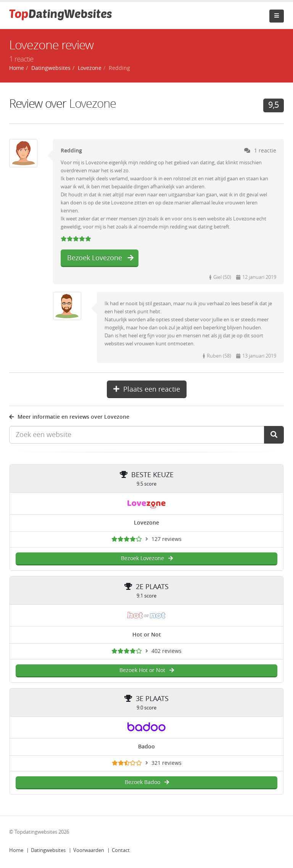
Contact (121, 850)
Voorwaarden (89, 850)
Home (16, 850)
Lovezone (93, 104)
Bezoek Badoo (147, 782)
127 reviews (167, 539)
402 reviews (167, 651)
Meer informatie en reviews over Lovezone (69, 417)
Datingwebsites (48, 850)
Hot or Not (147, 635)
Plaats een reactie (147, 389)
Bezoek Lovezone (101, 258)
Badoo (146, 747)
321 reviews (167, 763)
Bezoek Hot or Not (146, 670)
